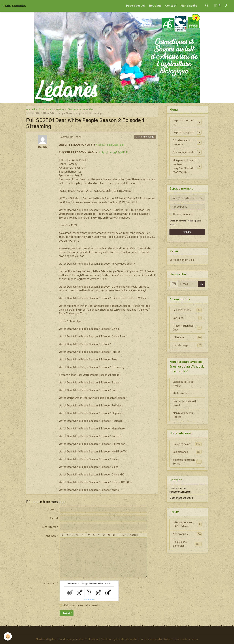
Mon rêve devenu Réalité (183, 415)
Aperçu (132, 535)
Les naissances (187, 310)
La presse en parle (183, 132)
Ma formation (181, 394)
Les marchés (187, 452)
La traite (187, 318)
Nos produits (187, 534)
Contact (171, 6)
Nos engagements (184, 152)
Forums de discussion (51, 109)
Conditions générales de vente (119, 639)
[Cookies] (8, 636)
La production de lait (183, 122)
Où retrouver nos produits (183, 142)
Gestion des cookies (186, 639)
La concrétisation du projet (185, 403)
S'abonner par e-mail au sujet (81, 606)
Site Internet (50, 527)
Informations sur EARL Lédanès (187, 524)
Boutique (155, 6)
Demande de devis (182, 498)
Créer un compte (178, 221)
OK (201, 284)
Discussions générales (81, 109)
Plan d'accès (189, 6)
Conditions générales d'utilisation (78, 639)
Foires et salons (187, 444)
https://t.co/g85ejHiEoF (110, 145)
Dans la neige (187, 345)
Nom (53, 510)
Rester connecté (183, 214)
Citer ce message (145, 137)
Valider (187, 232)
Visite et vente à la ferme (187, 462)
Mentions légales (46, 639)
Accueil (30, 109)
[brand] (14, 6)
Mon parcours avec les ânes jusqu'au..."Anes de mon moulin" (184, 166)
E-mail (54, 518)
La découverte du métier (183, 384)
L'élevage (187, 337)
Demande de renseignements (180, 490)
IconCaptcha (88, 599)
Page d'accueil (136, 6)
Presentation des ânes (187, 328)
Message (51, 536)
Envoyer (67, 613)
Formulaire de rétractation (156, 639)
